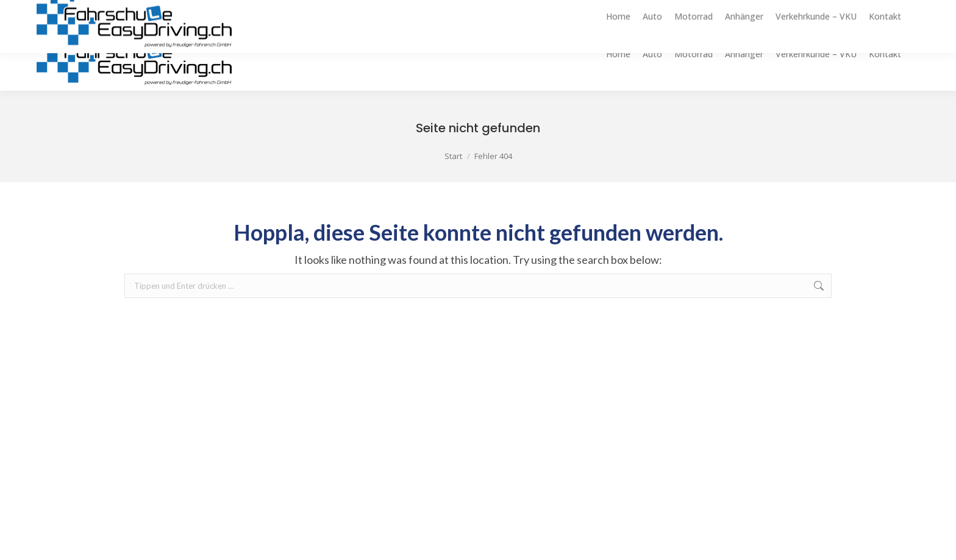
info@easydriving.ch (817, 9)
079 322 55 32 (906, 9)
